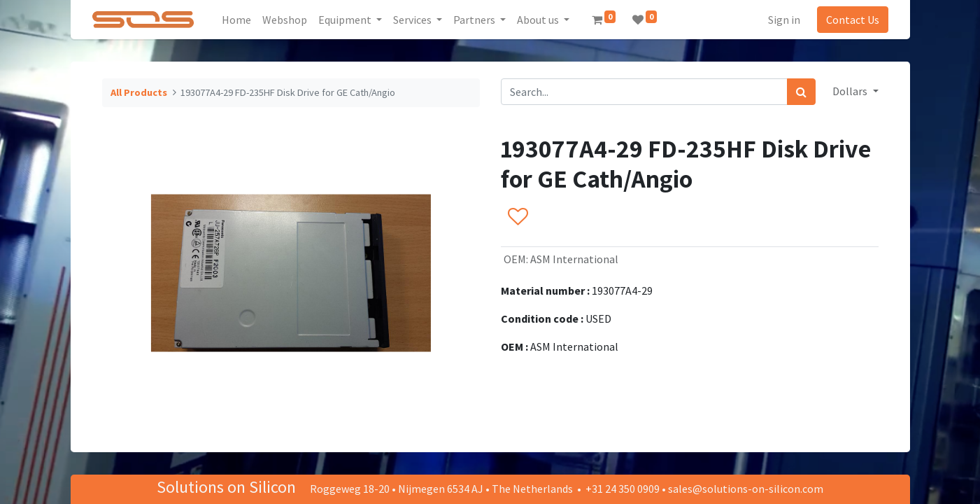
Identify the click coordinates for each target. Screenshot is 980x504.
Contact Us (853, 20)
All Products (139, 92)
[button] (517, 218)
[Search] (801, 92)
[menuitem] (236, 20)
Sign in (784, 20)
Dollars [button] (851, 91)
